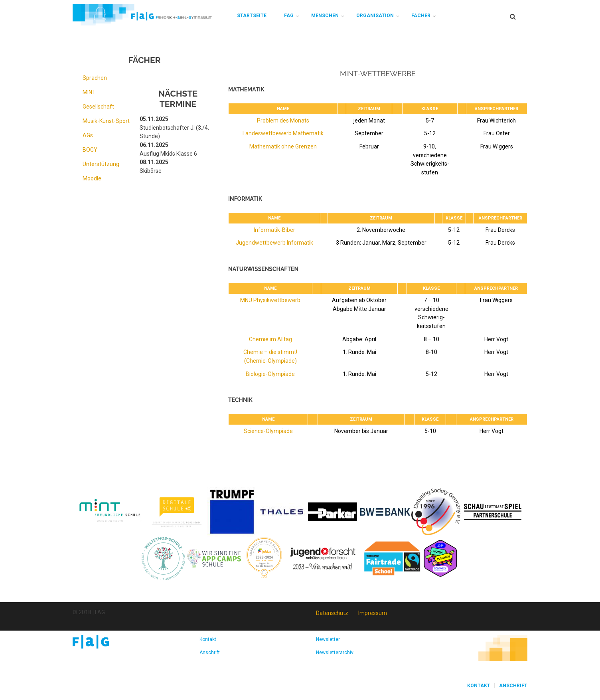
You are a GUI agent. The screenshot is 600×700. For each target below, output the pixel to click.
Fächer (421, 16)
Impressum (373, 613)
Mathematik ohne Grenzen (283, 146)
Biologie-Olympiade (270, 374)
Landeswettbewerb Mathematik (283, 133)
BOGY (90, 150)
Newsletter (328, 639)
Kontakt (208, 639)
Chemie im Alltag (270, 339)
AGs (88, 135)
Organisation (375, 16)
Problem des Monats (283, 121)
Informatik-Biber (274, 230)
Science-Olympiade (268, 431)
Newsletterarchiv (335, 653)
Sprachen (95, 78)
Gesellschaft (98, 107)
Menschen (325, 16)
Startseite (252, 16)
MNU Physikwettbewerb (270, 300)
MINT (89, 92)
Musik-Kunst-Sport (106, 121)
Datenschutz (332, 613)
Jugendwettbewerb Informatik (274, 243)
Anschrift (210, 653)
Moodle (92, 178)
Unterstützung (101, 164)
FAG (289, 16)
